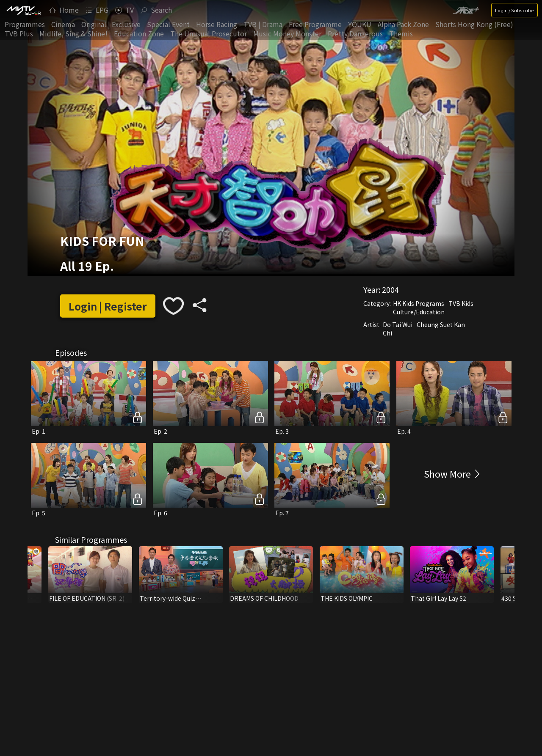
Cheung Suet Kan (441, 324)
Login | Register (108, 306)
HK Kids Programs (419, 303)
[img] (23, 10)
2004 (390, 289)
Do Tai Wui (398, 324)
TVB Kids (461, 303)
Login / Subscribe (514, 10)
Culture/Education (419, 312)
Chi (387, 333)
